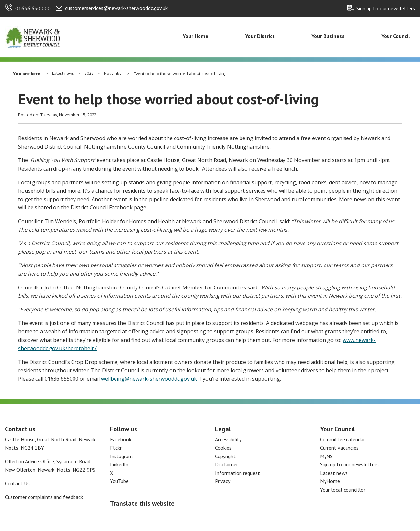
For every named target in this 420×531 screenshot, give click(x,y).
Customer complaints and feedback (44, 497)
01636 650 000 (33, 8)
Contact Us (17, 483)
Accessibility (228, 439)
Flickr (116, 448)
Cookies (223, 448)
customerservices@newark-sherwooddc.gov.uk (116, 8)
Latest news (63, 73)
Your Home (196, 36)
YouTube (119, 481)
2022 (89, 73)
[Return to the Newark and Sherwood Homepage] (33, 36)
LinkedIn (119, 464)
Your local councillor (343, 490)
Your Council (396, 36)
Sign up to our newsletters (386, 8)
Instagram (121, 456)
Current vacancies (339, 448)
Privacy (223, 481)
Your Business (328, 36)
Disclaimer (226, 464)
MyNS (326, 456)
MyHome (330, 481)
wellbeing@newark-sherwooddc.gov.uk (149, 379)
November (114, 73)
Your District (260, 36)
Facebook (121, 439)
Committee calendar (342, 439)
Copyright (225, 456)
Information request (237, 473)
